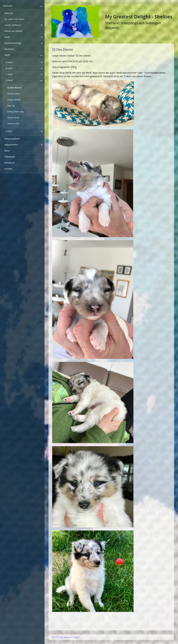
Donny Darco (14, 94)
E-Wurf (9, 131)
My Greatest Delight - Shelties (139, 17)
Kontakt (8, 169)
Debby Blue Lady (16, 112)
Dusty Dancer (14, 100)
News (7, 151)
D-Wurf (9, 80)
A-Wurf (9, 62)
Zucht (7, 37)
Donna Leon (13, 124)
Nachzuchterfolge (13, 43)
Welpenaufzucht (12, 139)
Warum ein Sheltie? (14, 31)
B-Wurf (9, 68)
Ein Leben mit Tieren (14, 19)
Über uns (9, 13)
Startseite (8, 6)
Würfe (7, 55)
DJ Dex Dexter (15, 88)
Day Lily (11, 106)
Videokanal (10, 157)
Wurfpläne (9, 49)
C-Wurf (9, 74)
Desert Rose (13, 118)
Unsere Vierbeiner (13, 25)
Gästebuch (10, 163)
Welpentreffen (11, 145)
